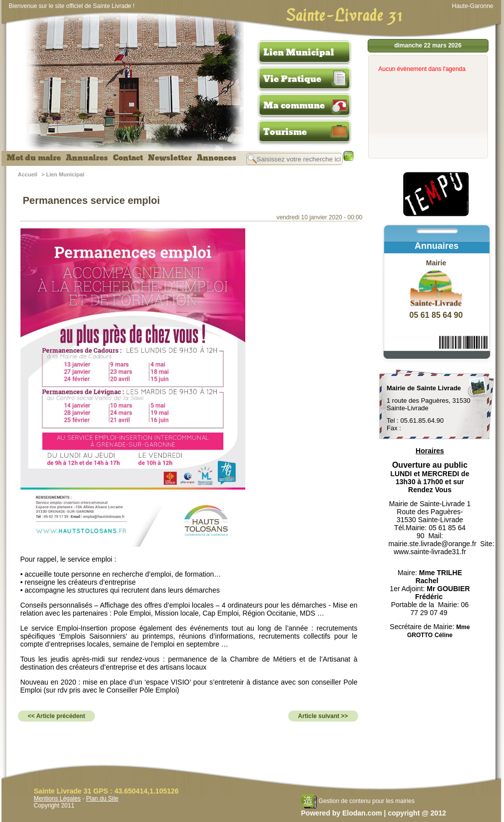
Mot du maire (34, 158)
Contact (128, 158)
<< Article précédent (57, 716)
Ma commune (294, 105)
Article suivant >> (323, 716)
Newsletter (170, 158)
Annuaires (87, 158)
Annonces (217, 158)
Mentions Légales (57, 799)
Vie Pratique (292, 79)
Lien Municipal (299, 52)
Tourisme (285, 132)
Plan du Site (102, 799)
